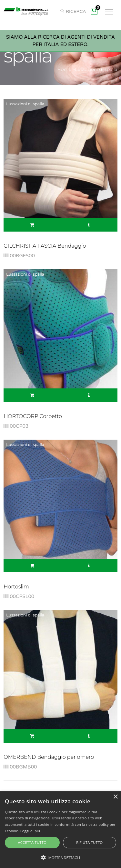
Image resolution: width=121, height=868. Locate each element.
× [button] (115, 797)
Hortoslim (16, 587)
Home (64, 69)
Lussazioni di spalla (96, 69)
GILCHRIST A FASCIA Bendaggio (45, 246)
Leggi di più (30, 831)
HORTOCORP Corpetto (33, 416)
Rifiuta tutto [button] (89, 842)
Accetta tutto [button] (32, 842)
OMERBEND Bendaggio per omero (49, 757)
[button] (60, 857)
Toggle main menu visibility (109, 10)
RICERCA (73, 11)
